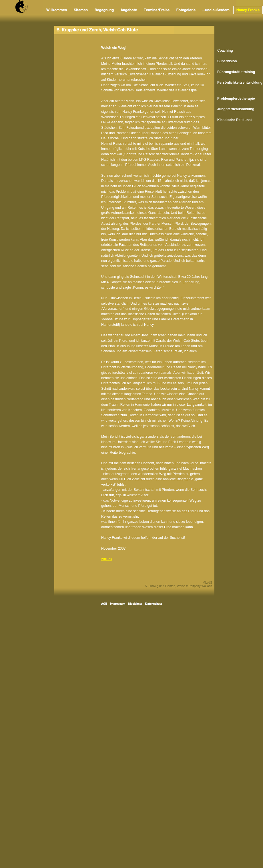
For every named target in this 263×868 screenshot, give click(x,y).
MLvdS (207, 582)
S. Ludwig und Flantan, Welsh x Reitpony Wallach (179, 586)
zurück (107, 559)
